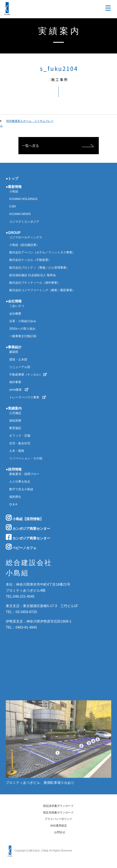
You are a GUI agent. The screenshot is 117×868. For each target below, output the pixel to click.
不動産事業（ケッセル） (28, 375)
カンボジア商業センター (28, 527)
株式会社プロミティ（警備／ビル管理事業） (39, 268)
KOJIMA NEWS (20, 214)
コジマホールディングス (26, 237)
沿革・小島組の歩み (23, 321)
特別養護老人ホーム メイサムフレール (27, 123)
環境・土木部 (18, 359)
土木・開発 (17, 451)
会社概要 (15, 314)
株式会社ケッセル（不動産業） (30, 260)
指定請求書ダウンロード (58, 806)
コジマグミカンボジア (24, 222)
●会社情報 (14, 301)
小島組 (14, 191)
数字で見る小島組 (21, 489)
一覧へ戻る (30, 146)
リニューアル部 (20, 367)
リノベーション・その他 (26, 458)
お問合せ (60, 832)
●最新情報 (14, 187)
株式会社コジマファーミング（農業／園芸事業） (42, 290)
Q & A (13, 504)
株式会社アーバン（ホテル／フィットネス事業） (42, 252)
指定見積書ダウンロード (58, 813)
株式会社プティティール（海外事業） (35, 283)
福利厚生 (15, 497)
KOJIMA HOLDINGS (23, 199)
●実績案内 (14, 408)
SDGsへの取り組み (22, 329)
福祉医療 (15, 420)
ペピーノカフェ (21, 547)
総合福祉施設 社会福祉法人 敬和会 (33, 275)
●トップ (12, 179)
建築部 (14, 352)
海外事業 (15, 382)
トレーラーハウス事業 (28, 397)
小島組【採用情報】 (24, 518)
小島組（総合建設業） (24, 245)
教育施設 (15, 428)
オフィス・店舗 (20, 436)
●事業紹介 (14, 347)
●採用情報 (14, 469)
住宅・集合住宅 (20, 443)
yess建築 (19, 390)
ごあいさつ (17, 306)
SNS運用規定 (58, 826)
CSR (12, 206)
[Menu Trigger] (108, 8)
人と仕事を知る (20, 481)
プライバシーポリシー (58, 819)
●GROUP (13, 233)
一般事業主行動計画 (23, 336)
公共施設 (15, 413)
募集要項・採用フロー (24, 474)
